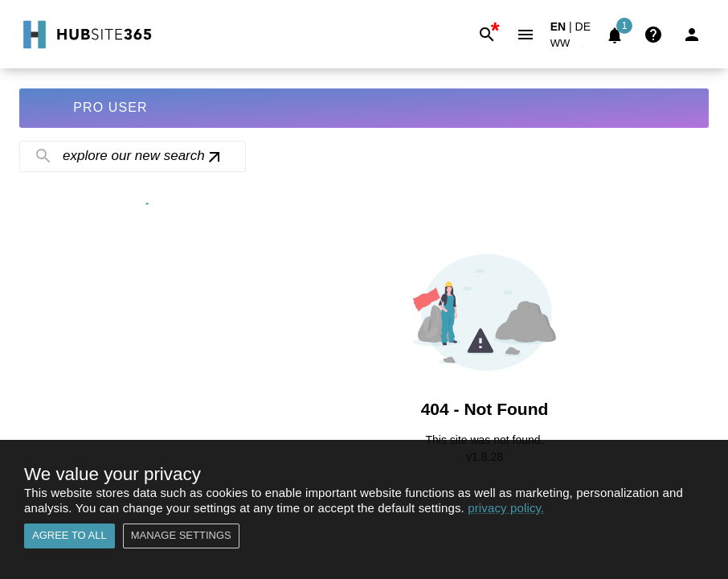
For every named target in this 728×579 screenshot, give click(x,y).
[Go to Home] (86, 35)
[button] (570, 46)
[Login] (692, 35)
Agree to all (70, 536)
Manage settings (181, 536)
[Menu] (526, 35)
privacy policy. (506, 508)
